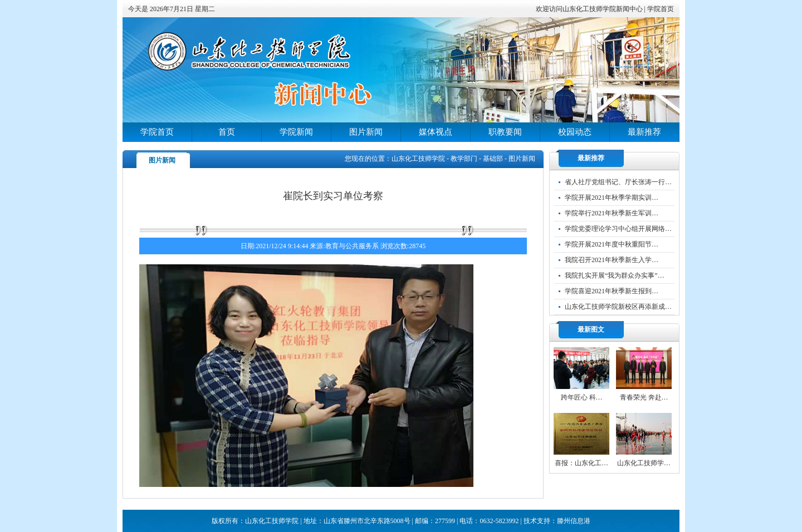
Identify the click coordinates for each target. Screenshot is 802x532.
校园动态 (575, 132)
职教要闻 (505, 132)
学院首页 (661, 9)
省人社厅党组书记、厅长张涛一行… (618, 182)
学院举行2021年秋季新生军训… (612, 213)
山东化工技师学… (644, 463)
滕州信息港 (574, 521)
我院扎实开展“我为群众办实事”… (615, 275)
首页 (227, 132)
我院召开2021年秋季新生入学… (612, 260)
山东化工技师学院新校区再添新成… (618, 307)
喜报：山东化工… (581, 463)
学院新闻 (296, 132)
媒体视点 (436, 132)
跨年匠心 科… (582, 397)
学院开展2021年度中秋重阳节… (612, 244)
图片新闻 (366, 132)
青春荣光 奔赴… (644, 397)
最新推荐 (644, 132)
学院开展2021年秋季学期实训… (612, 198)
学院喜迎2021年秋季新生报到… (612, 291)
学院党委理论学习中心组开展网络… (618, 229)
